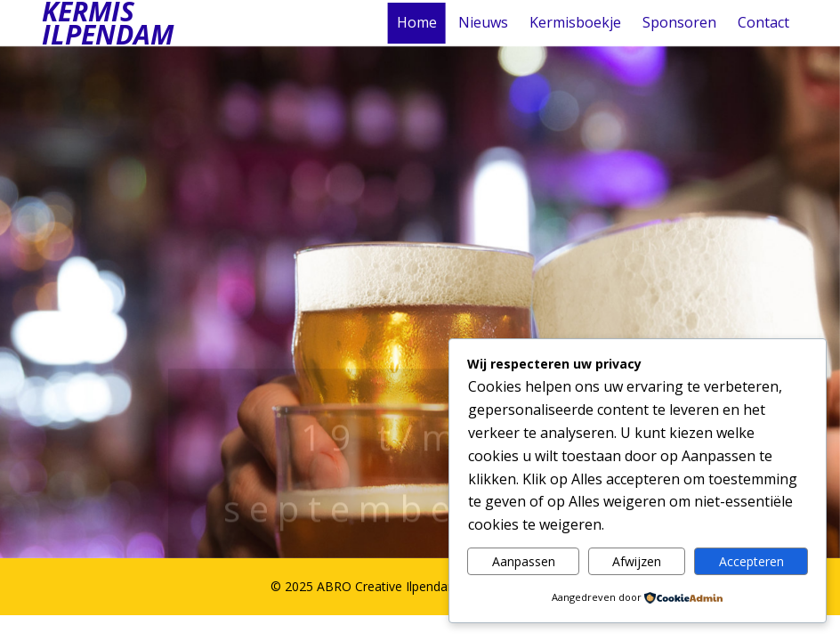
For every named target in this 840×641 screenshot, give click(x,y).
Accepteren (751, 561)
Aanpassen (524, 561)
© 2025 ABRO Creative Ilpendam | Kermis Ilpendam (420, 586)
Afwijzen (637, 561)
